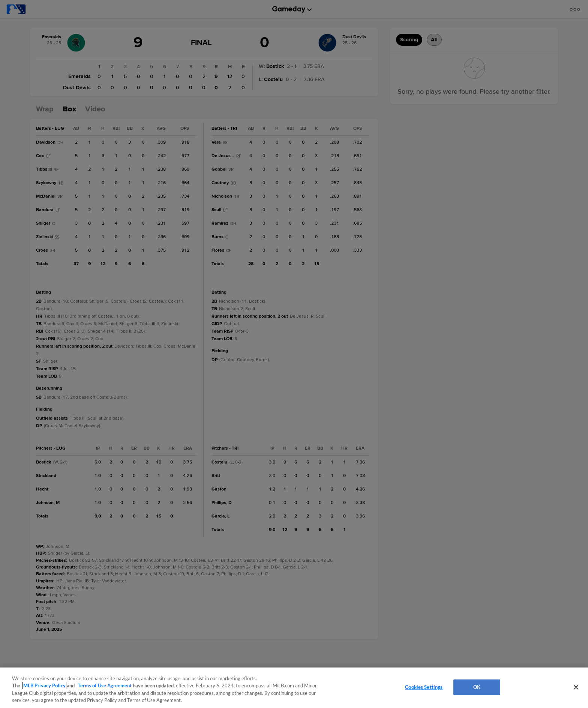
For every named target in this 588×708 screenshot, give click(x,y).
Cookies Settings (424, 687)
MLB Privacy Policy (44, 685)
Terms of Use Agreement (105, 685)
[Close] (576, 687)
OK (477, 687)
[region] (294, 688)
